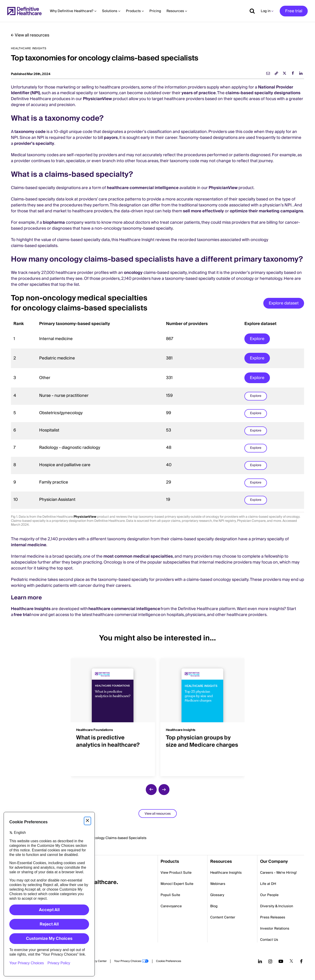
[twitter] (284, 73)
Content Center (223, 917)
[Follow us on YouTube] (281, 961)
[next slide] (164, 790)
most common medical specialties (138, 556)
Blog (214, 906)
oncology (133, 273)
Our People (269, 895)
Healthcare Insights (31, 609)
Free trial (294, 11)
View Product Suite (176, 873)
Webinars (218, 884)
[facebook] (293, 73)
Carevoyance (171, 906)
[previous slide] (151, 790)
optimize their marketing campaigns (266, 211)
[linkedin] (301, 73)
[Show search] (251, 11)
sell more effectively (203, 211)
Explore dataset (284, 303)
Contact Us (269, 940)
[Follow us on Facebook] (301, 961)
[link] (276, 73)
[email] (268, 73)
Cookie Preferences (169, 961)
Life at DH (268, 884)
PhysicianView (97, 99)
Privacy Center (97, 961)
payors (111, 138)
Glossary (217, 895)
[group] (113, 715)
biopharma (54, 222)
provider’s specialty (34, 144)
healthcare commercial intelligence (143, 188)
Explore (257, 339)
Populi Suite (170, 895)
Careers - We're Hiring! (278, 873)
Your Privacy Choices (128, 961)
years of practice (199, 93)
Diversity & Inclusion (277, 906)
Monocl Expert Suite (177, 884)
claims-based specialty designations (263, 93)
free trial (22, 615)
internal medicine (29, 545)
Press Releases (273, 917)
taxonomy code (30, 132)
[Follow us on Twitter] (291, 961)
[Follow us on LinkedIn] (260, 961)
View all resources (32, 35)
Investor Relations (275, 928)
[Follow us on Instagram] (270, 961)
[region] (157, 414)
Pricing (155, 11)
